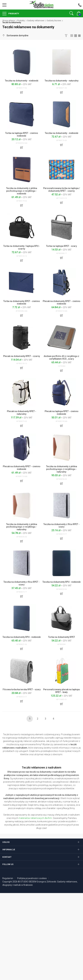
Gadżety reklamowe (36, 21)
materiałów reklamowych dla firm (35, 818)
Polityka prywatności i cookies (32, 878)
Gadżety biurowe (54, 21)
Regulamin (8, 878)
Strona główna (9, 21)
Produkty (13, 14)
